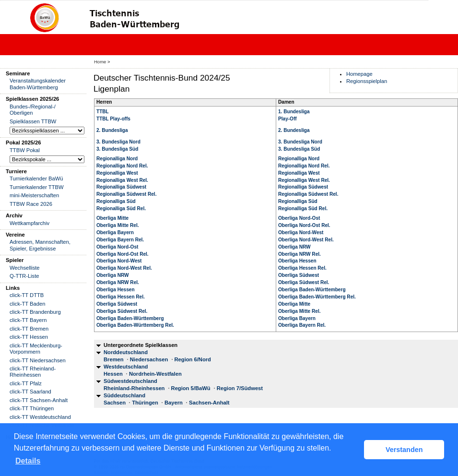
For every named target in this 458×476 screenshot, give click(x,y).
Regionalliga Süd (116, 201)
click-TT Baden (27, 304)
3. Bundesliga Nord (118, 142)
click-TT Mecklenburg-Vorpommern (36, 349)
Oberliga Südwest (117, 304)
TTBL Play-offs (113, 119)
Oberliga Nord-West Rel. (124, 268)
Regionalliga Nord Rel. (122, 166)
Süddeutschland (124, 395)
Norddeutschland (126, 352)
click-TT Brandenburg (35, 312)
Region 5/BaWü (191, 388)
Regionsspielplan (367, 81)
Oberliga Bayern (115, 232)
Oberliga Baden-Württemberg (130, 318)
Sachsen (115, 403)
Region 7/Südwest (240, 388)
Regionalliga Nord (117, 159)
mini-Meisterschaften (34, 195)
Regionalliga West (117, 173)
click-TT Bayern (28, 320)
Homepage (359, 74)
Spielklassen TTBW (33, 121)
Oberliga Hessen (116, 290)
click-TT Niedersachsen (38, 360)
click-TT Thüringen (32, 408)
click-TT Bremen (29, 329)
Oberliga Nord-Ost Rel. (123, 254)
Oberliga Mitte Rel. (117, 225)
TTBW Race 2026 (31, 204)
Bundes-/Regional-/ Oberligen (33, 110)
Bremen (114, 359)
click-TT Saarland (30, 392)
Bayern (174, 403)
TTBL (103, 112)
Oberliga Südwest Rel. (122, 311)
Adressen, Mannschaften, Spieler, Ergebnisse (40, 245)
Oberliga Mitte (112, 218)
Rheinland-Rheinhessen (134, 388)
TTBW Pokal (25, 150)
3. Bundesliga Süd (117, 149)
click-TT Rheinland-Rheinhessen (33, 372)
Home (100, 62)
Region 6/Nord (193, 359)
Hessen (113, 374)
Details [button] (28, 461)
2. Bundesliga (112, 130)
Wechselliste (25, 268)
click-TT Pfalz (26, 383)
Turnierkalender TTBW (37, 187)
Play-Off (288, 119)
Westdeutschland (126, 367)
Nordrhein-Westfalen (155, 374)
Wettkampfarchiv (29, 223)
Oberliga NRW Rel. (118, 282)
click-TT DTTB (27, 295)
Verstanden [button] (404, 450)
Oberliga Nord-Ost (117, 247)
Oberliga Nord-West (119, 261)
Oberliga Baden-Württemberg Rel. (135, 325)
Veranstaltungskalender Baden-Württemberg (38, 84)
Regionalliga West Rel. (122, 180)
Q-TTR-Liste (24, 276)
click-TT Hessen (29, 337)
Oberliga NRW (113, 275)
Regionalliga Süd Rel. (121, 208)
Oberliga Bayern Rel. (120, 240)
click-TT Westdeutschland (40, 417)
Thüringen (145, 403)
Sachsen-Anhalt (209, 403)
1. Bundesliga (294, 112)
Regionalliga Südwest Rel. (126, 194)
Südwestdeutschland (130, 381)
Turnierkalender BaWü (36, 178)
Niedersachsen (149, 359)
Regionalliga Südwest (121, 187)
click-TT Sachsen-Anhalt (39, 400)
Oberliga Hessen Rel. (121, 297)
